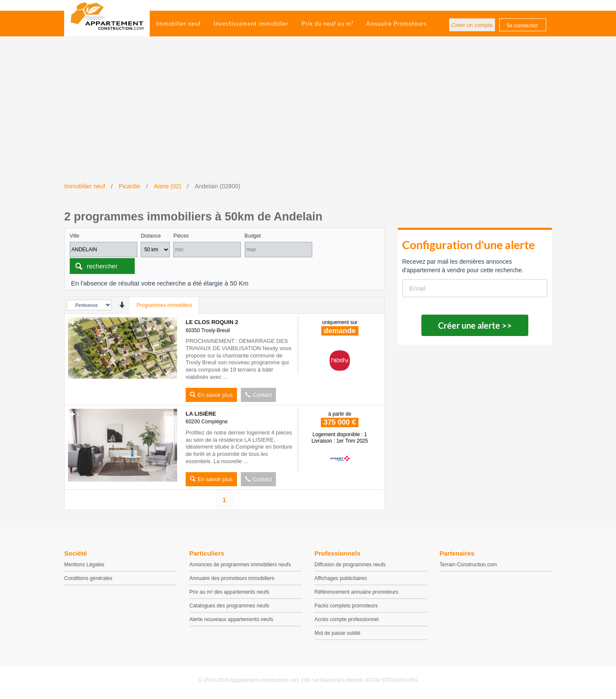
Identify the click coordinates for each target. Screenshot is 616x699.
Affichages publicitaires (341, 578)
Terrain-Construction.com (468, 565)
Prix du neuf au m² (327, 24)
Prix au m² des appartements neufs (230, 592)
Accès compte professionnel (346, 619)
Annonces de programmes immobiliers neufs (240, 565)
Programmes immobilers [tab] (164, 305)
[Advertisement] (308, 118)
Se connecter (522, 25)
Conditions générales (88, 578)
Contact (259, 395)
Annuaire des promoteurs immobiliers (232, 578)
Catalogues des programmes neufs (230, 606)
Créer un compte (472, 25)
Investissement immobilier (251, 24)
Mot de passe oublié (337, 633)
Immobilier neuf (178, 24)
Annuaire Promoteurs (397, 24)
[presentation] (122, 305)
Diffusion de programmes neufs (350, 565)
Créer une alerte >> (475, 325)
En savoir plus (211, 395)
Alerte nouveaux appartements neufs (231, 619)
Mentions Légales (84, 565)
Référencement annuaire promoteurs (356, 592)
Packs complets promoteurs (346, 606)
